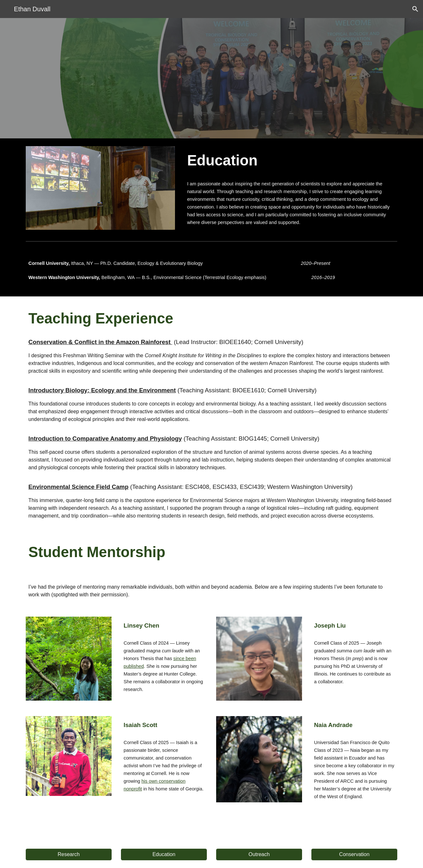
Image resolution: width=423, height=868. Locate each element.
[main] (291, 161)
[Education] (164, 854)
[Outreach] (259, 854)
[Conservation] (354, 854)
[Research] (69, 854)
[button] (415, 9)
